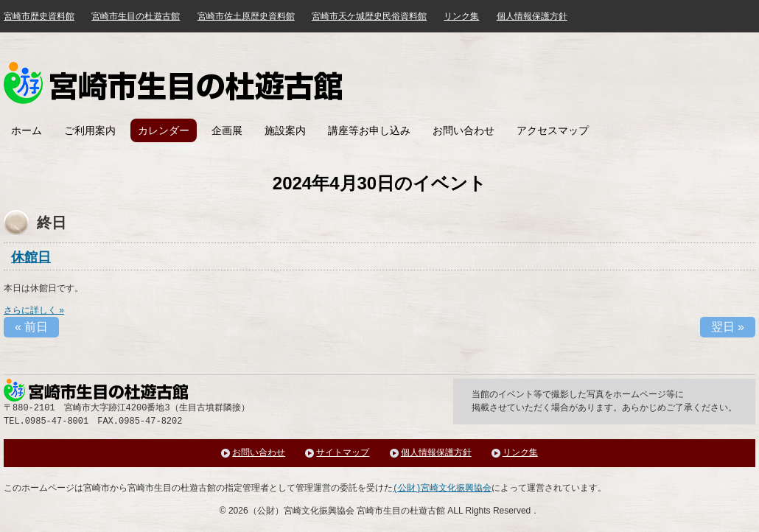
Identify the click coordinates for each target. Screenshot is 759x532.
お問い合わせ (464, 130)
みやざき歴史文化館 (173, 83)
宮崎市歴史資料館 (39, 16)
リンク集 (461, 16)
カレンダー (164, 130)
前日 (31, 327)
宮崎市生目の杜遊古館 (136, 16)
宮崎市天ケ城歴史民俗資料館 (369, 16)
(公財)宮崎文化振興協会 (442, 488)
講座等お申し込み (369, 130)
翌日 (728, 327)
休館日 (31, 257)
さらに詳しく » (34, 310)
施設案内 (285, 130)
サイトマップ (343, 453)
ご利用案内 (90, 130)
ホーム (27, 130)
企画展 (227, 130)
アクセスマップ (553, 130)
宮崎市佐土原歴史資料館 (246, 16)
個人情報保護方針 (532, 16)
